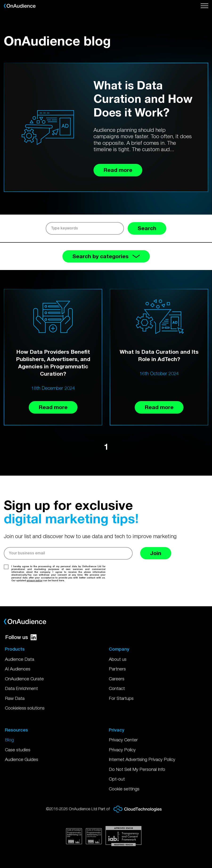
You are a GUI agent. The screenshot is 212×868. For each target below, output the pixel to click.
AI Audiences (18, 669)
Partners (117, 669)
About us (118, 659)
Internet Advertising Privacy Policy (142, 759)
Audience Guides (22, 759)
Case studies (18, 750)
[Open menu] (204, 6)
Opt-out (117, 779)
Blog (9, 740)
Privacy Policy (122, 750)
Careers (117, 679)
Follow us (21, 637)
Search (147, 228)
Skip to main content (0, 0)
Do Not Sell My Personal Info (137, 769)
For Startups (121, 698)
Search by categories (106, 256)
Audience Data (20, 659)
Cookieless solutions (25, 708)
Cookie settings (124, 789)
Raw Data (15, 698)
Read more (53, 407)
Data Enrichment (21, 688)
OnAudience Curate (24, 679)
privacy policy (35, 580)
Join (156, 553)
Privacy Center (123, 740)
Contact (117, 688)
